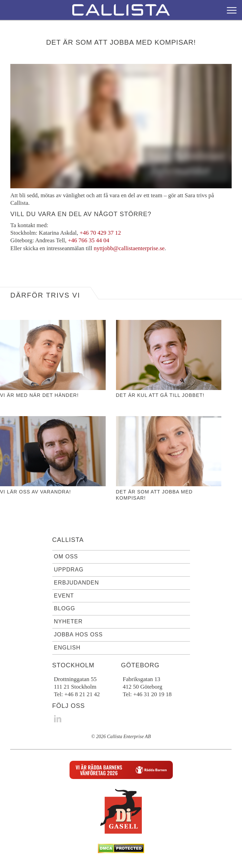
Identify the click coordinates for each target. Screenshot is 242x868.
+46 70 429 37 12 (100, 233)
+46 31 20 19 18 (152, 694)
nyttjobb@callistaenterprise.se (129, 248)
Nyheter (68, 621)
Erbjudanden (77, 583)
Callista (68, 540)
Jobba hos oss (78, 635)
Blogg (65, 608)
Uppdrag (69, 570)
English (67, 648)
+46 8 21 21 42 (82, 694)
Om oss (66, 557)
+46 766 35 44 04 (88, 240)
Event (64, 596)
